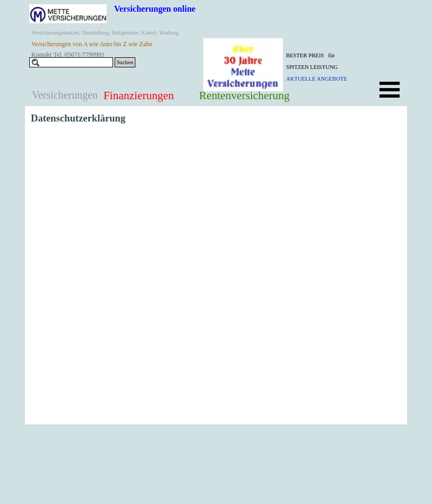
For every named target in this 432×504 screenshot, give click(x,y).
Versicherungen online (155, 9)
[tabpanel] (326, 66)
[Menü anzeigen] (390, 90)
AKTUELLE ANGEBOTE (317, 79)
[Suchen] (71, 62)
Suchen (125, 62)
